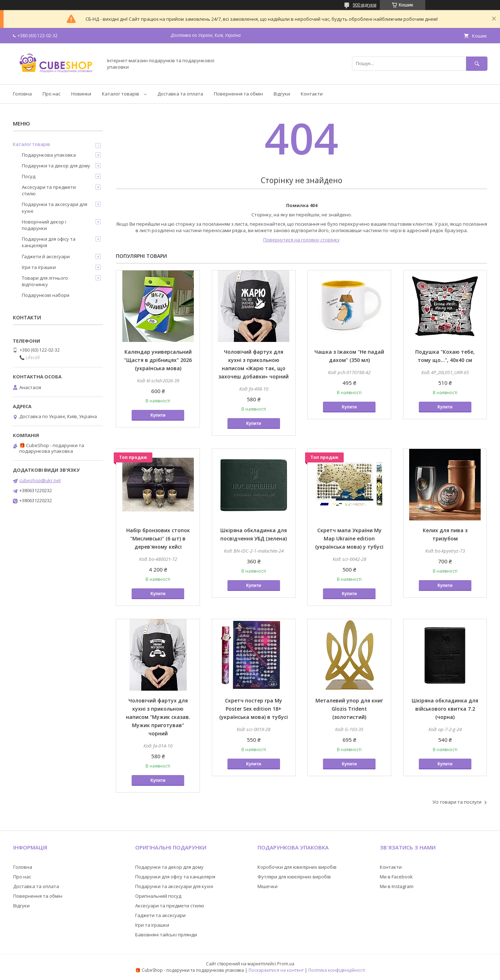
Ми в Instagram (397, 886)
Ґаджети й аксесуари (46, 256)
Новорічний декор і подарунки (44, 225)
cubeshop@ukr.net (40, 480)
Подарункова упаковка (49, 155)
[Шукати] (477, 63)
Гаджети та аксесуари (160, 915)
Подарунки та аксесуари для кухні (55, 207)
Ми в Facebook (396, 877)
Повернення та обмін (238, 94)
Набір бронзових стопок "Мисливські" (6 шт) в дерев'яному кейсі (158, 538)
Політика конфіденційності (337, 970)
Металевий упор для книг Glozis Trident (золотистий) (349, 709)
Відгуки (282, 94)
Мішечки (268, 886)
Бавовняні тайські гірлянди (166, 935)
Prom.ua (286, 964)
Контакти (312, 94)
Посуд (29, 176)
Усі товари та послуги (457, 802)
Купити (158, 415)
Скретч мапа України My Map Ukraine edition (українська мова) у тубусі (349, 538)
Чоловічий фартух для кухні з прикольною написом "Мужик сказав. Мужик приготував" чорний (158, 717)
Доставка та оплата (180, 94)
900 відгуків (364, 5)
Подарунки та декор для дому (56, 166)
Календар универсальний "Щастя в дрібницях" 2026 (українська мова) (158, 360)
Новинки (81, 94)
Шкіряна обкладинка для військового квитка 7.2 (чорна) (445, 709)
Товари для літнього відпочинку (45, 281)
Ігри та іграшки (39, 267)
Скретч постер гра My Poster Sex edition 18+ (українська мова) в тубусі (254, 709)
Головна (22, 94)
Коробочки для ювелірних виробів (297, 867)
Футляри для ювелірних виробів (294, 877)
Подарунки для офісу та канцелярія (49, 242)
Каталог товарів (121, 94)
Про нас (52, 94)
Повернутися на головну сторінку (302, 240)
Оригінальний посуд (158, 896)
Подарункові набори (46, 295)
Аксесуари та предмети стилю (49, 190)
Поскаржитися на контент (276, 970)
